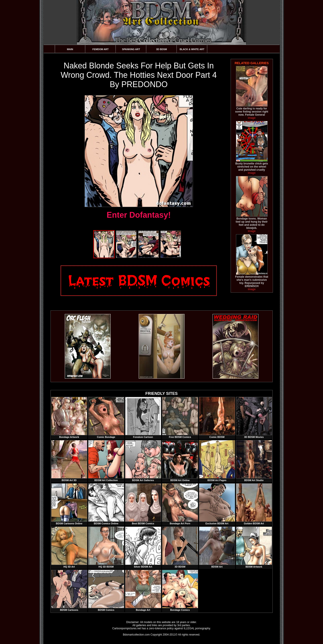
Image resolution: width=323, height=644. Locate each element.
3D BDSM (161, 49)
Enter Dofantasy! (139, 215)
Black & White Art (192, 49)
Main (70, 49)
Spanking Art (131, 49)
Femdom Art (101, 49)
